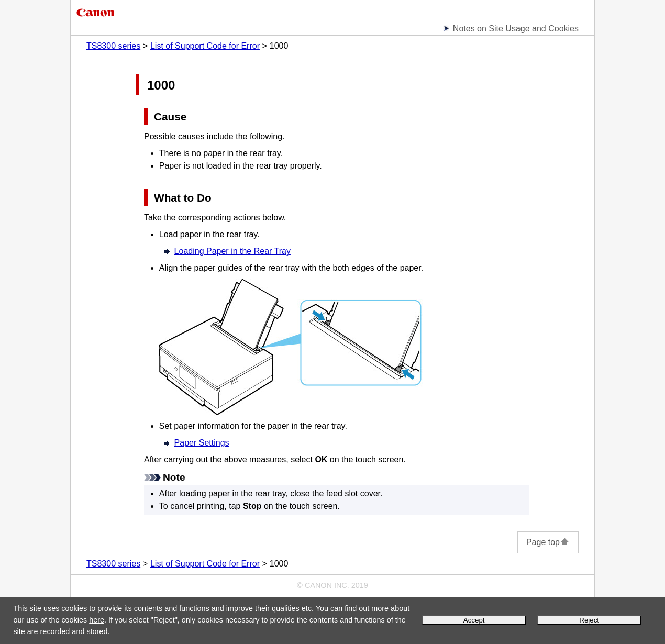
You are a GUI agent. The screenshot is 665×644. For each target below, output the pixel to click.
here (97, 620)
